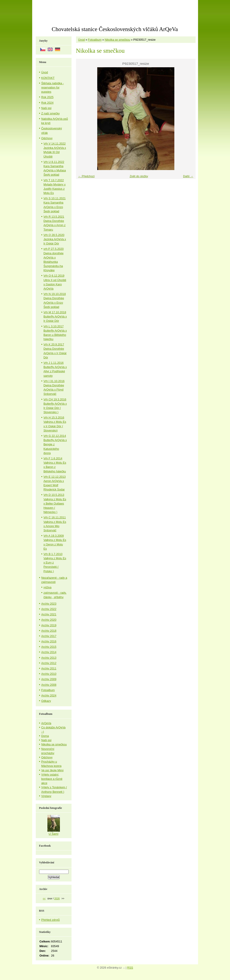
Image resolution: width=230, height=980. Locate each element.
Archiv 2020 (49, 620)
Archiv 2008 (49, 685)
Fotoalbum (95, 40)
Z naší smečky (51, 113)
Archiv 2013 (49, 658)
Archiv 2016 (49, 641)
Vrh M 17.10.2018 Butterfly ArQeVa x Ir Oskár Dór (55, 317)
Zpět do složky (139, 176)
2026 (57, 898)
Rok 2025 (47, 97)
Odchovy (47, 138)
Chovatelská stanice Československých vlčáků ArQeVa (115, 29)
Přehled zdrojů (51, 920)
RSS (130, 968)
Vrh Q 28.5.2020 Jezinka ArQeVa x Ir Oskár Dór (55, 239)
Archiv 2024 (49, 695)
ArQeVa (46, 723)
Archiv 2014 (49, 652)
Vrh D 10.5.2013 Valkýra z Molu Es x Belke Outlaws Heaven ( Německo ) (55, 503)
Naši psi (46, 108)
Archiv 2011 (49, 668)
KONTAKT (48, 78)
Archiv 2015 (49, 647)
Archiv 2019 (49, 625)
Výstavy (46, 796)
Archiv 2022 (49, 609)
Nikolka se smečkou (117, 40)
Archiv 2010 (49, 674)
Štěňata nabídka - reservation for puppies (53, 87)
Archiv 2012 (49, 663)
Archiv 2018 (49, 631)
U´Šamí (54, 834)
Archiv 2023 (49, 604)
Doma (45, 736)
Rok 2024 (47, 103)
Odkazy (46, 701)
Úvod (82, 40)
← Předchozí (87, 176)
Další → (188, 176)
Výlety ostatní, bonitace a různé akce (52, 779)
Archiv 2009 (49, 679)
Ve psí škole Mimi (53, 770)
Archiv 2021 (49, 614)
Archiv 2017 (49, 636)
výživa (48, 587)
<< (44, 898)
